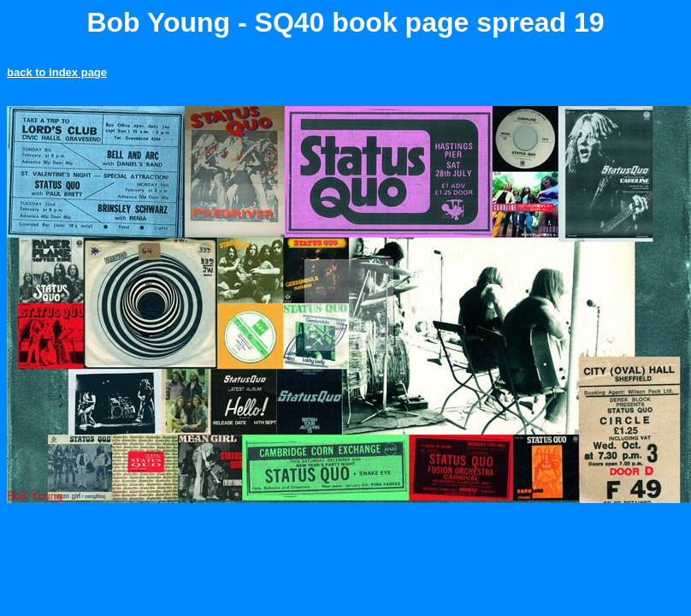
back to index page (57, 72)
